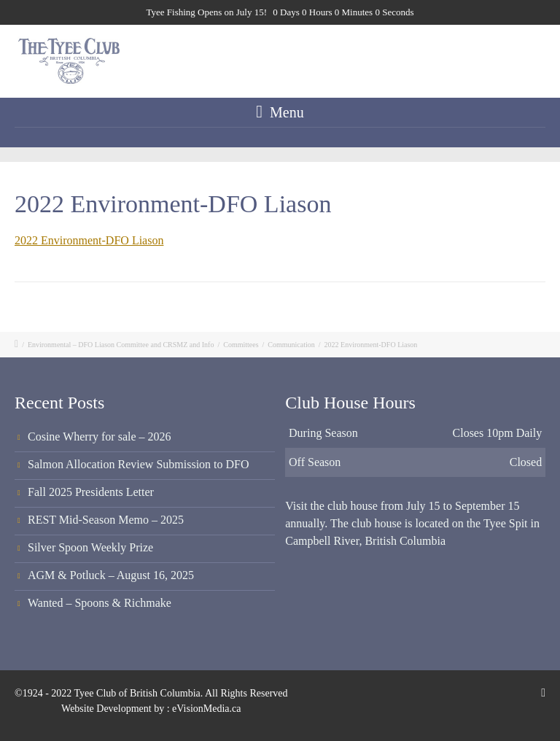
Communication (291, 345)
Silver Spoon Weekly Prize (90, 547)
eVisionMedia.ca (206, 709)
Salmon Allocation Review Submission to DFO (139, 464)
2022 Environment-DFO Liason (89, 240)
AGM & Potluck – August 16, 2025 (111, 575)
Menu (280, 112)
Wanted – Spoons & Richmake (100, 603)
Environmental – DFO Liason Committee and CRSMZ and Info (121, 345)
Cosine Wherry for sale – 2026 (100, 437)
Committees (241, 345)
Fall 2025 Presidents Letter (91, 492)
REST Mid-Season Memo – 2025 (106, 520)
